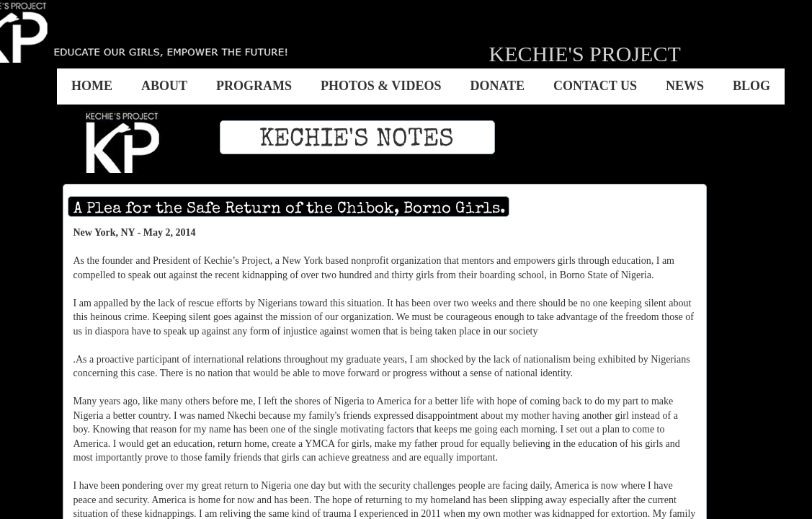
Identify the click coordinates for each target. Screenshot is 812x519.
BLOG (751, 86)
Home (92, 86)
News (685, 86)
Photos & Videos (381, 86)
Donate (497, 86)
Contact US (595, 86)
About (164, 86)
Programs (254, 86)
